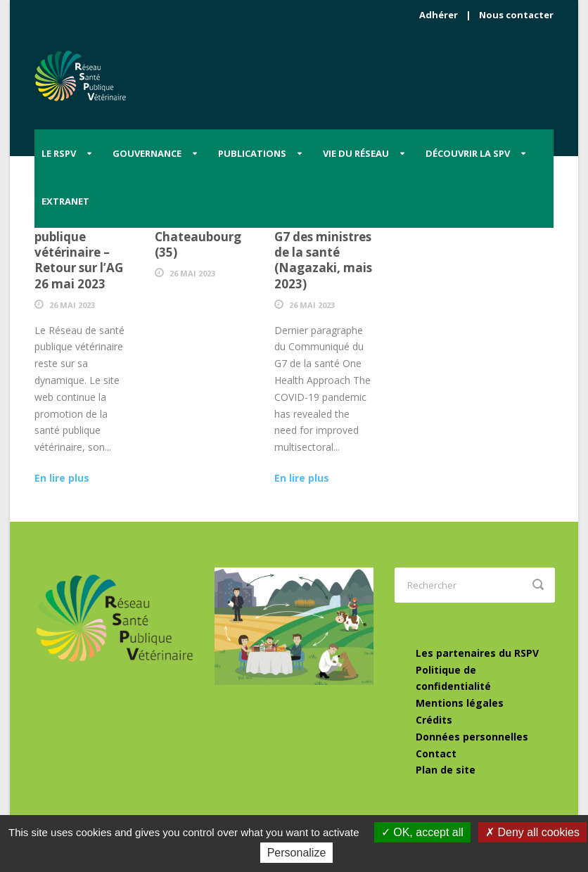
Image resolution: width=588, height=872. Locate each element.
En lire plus (62, 478)
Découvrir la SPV (468, 153)
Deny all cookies (532, 832)
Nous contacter (516, 15)
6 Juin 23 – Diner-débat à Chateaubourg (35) (204, 229)
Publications (252, 153)
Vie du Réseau (356, 153)
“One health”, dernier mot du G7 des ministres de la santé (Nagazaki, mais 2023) (323, 244)
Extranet (65, 201)
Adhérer (439, 15)
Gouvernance (147, 153)
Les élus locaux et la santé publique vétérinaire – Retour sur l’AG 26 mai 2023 (79, 244)
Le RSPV (59, 153)
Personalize (297, 853)
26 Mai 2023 (72, 305)
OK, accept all (422, 832)
